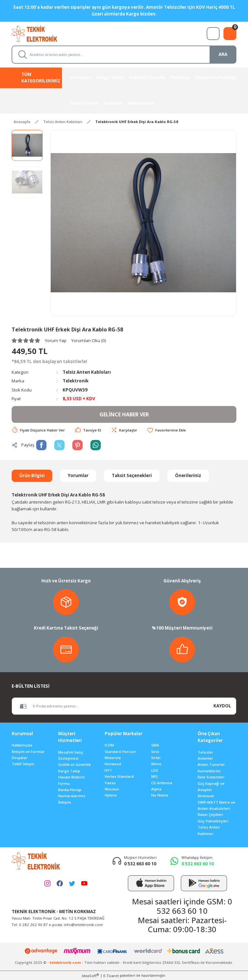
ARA (223, 54)
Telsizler (205, 752)
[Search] (124, 55)
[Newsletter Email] (110, 706)
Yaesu (110, 783)
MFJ (154, 776)
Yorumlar (78, 475)
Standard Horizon (120, 751)
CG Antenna (162, 783)
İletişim (65, 802)
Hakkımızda (22, 745)
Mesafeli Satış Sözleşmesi (71, 755)
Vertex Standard (119, 776)
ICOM (109, 745)
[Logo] (40, 33)
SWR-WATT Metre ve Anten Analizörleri (216, 805)
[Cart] (230, 34)
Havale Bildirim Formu (72, 780)
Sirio (155, 751)
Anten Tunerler (211, 764)
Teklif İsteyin (23, 764)
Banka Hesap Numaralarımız (72, 793)
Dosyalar (20, 758)
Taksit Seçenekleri (132, 475)
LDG (155, 770)
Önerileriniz (188, 475)
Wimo (156, 764)
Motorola (113, 758)
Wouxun (112, 789)
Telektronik (76, 381)
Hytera (111, 795)
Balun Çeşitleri (210, 814)
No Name (160, 795)
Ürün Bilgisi (32, 475)
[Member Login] (213, 34)
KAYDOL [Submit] (222, 706)
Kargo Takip (69, 771)
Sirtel (156, 758)
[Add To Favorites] (166, 430)
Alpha (156, 789)
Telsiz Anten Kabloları (87, 372)
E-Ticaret (111, 976)
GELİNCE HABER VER (124, 414)
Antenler (205, 758)
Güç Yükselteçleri (213, 821)
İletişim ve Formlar (28, 751)
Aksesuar (206, 796)
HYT (108, 770)
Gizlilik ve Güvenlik (74, 764)
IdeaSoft (90, 975)
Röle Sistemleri (211, 777)
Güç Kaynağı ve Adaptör (211, 787)
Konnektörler (209, 771)
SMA (155, 745)
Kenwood (113, 764)
